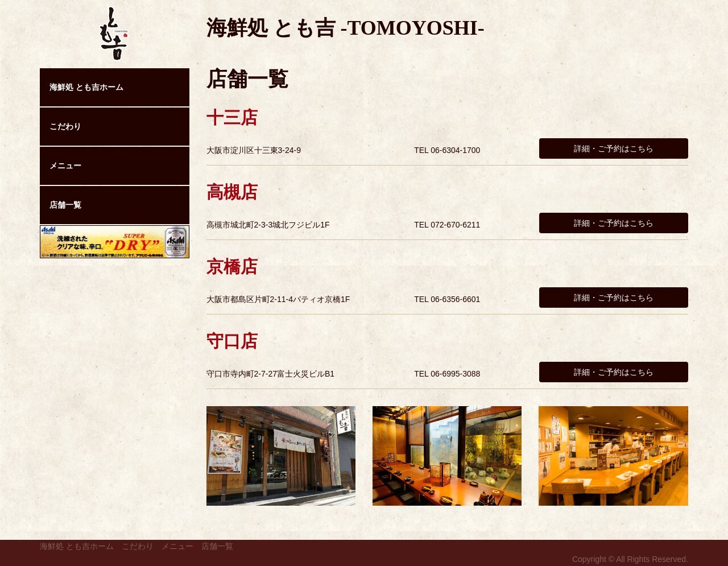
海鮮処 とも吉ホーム (86, 87)
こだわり (65, 126)
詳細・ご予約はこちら (614, 148)
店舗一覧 (65, 205)
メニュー (65, 166)
